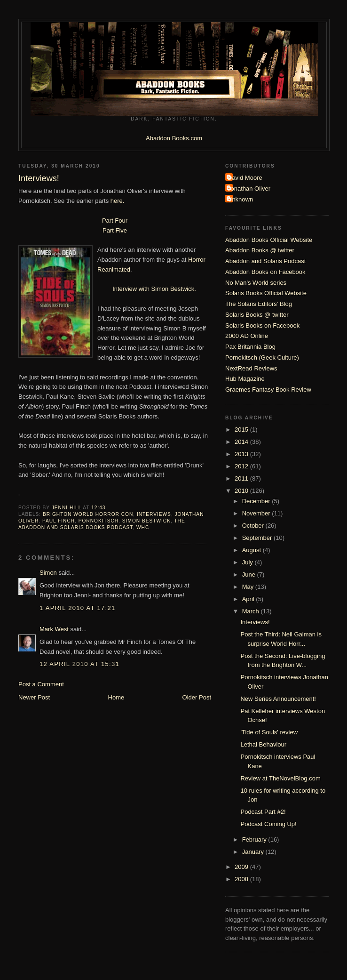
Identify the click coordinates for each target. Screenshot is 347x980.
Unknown (240, 199)
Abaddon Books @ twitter (260, 250)
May (249, 587)
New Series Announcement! (278, 699)
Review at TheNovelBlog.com (280, 778)
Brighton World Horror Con (88, 514)
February (255, 839)
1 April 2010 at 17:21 (78, 608)
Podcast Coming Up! (268, 824)
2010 (242, 491)
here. (118, 201)
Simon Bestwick (146, 521)
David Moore (245, 178)
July (248, 562)
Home (116, 697)
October (254, 526)
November (257, 513)
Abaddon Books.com (174, 138)
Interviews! (255, 622)
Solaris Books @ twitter (257, 315)
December (257, 501)
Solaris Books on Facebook (262, 325)
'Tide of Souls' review (269, 732)
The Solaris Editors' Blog (259, 304)
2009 (242, 867)
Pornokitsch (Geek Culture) (262, 357)
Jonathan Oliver (249, 189)
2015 (242, 430)
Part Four (115, 221)
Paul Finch (59, 521)
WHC (143, 527)
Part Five (115, 230)
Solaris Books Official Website (266, 293)
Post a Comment (41, 684)
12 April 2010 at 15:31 (79, 664)
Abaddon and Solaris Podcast (265, 261)
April (249, 599)
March (252, 611)
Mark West (54, 629)
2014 (242, 442)
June (250, 574)
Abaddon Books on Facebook (265, 272)
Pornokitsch (99, 521)
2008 (242, 879)
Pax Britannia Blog (250, 347)
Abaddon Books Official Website (269, 240)
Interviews (154, 514)
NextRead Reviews (251, 368)
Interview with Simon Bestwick (153, 289)
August (252, 550)
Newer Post (34, 697)
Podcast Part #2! (263, 812)
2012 (242, 466)
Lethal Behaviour (263, 744)
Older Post (197, 697)
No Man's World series (256, 283)
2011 (242, 478)
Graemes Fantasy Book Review (268, 390)
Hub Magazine (245, 379)
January (254, 852)
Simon (48, 573)
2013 (242, 454)
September (258, 538)
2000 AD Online (247, 336)
